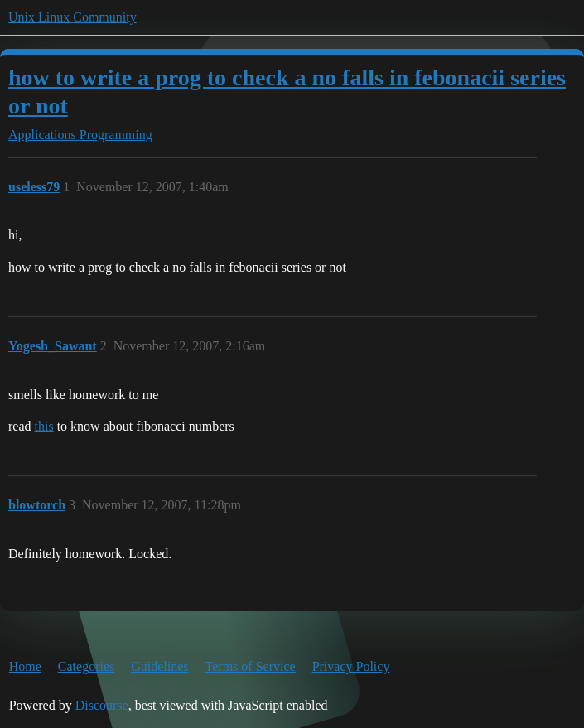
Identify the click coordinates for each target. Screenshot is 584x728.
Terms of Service (251, 666)
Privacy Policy (351, 666)
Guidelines (159, 666)
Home (25, 666)
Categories (86, 666)
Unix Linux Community (72, 17)
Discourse (102, 705)
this (44, 426)
